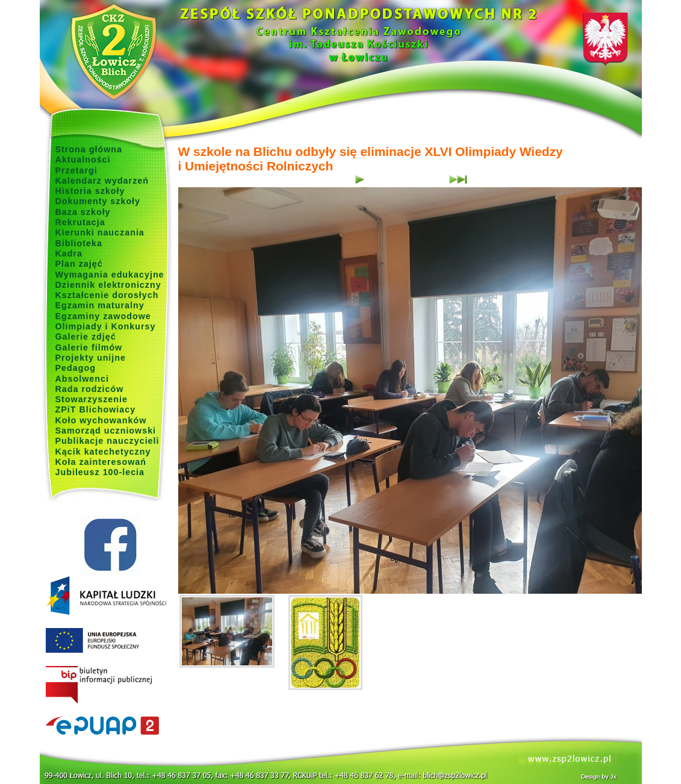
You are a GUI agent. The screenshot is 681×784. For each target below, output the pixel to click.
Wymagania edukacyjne (110, 275)
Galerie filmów (89, 347)
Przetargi (76, 170)
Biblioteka (79, 243)
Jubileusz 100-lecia (100, 472)
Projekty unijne (91, 358)
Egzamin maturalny (100, 305)
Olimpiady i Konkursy (106, 326)
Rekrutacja (80, 222)
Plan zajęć (79, 264)
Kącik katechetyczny (103, 452)
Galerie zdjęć (86, 337)
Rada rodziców (90, 389)
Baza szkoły (83, 212)
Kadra (69, 254)
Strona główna (89, 149)
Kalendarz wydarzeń (102, 181)
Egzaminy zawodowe (103, 316)
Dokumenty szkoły (98, 201)
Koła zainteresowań (101, 462)
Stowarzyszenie (92, 399)
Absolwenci (82, 379)
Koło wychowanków (101, 420)
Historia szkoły (90, 191)
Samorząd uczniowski (106, 431)
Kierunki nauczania (100, 232)
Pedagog (76, 368)
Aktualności (83, 160)
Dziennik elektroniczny (108, 285)
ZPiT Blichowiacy (96, 409)
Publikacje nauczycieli (107, 441)
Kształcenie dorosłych (107, 295)
